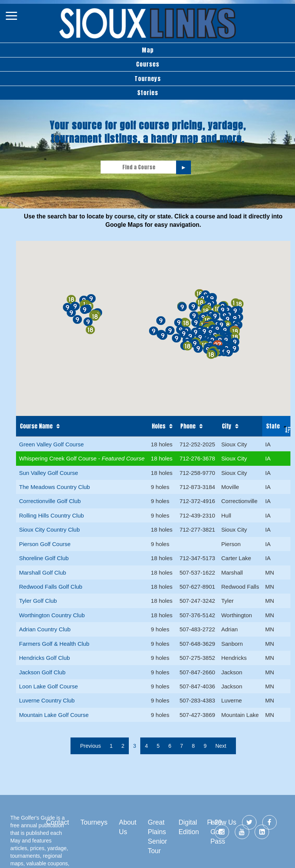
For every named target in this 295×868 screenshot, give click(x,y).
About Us (128, 827)
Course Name (36, 426)
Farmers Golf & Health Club (54, 644)
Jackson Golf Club (42, 672)
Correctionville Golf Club (50, 501)
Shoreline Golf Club (44, 558)
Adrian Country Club (45, 629)
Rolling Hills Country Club (51, 515)
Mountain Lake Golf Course (54, 715)
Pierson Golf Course (45, 544)
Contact (58, 822)
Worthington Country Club (52, 615)
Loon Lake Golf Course (48, 686)
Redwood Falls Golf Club (51, 587)
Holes (159, 426)
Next (221, 746)
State (273, 426)
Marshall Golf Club (42, 573)
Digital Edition (189, 827)
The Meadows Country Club (55, 487)
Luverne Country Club (47, 700)
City (227, 426)
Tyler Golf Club (38, 601)
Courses (148, 64)
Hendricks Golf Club (44, 658)
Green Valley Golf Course (51, 444)
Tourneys (148, 79)
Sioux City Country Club (49, 530)
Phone (188, 426)
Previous (90, 746)
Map (148, 50)
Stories (148, 93)
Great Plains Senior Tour (158, 837)
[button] (235, 331)
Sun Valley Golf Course (49, 473)
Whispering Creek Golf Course (59, 458)
